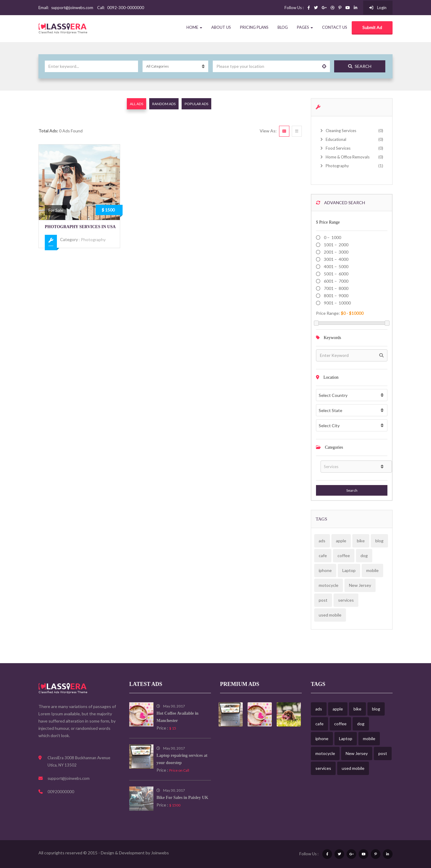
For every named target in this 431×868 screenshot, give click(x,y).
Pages (305, 27)
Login (378, 8)
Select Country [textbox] (333, 395)
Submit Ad (372, 27)
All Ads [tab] (137, 104)
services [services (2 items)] (346, 600)
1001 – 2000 (336, 245)
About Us (221, 27)
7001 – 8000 (336, 288)
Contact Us (335, 27)
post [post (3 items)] (323, 600)
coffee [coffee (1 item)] (344, 555)
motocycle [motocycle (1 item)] (329, 585)
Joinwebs (160, 853)
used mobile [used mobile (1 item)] (330, 615)
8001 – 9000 (336, 296)
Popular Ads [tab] (196, 104)
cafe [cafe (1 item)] (323, 555)
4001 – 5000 (336, 266)
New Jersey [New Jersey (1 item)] (360, 585)
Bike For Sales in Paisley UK (182, 798)
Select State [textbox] (331, 410)
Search (360, 66)
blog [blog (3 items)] (379, 541)
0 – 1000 (332, 237)
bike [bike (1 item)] (361, 541)
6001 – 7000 (336, 281)
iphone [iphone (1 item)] (325, 570)
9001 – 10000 (337, 303)
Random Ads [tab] (164, 104)
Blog (283, 27)
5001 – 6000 (336, 274)
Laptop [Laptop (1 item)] (349, 570)
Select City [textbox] (329, 426)
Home (194, 27)
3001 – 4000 (336, 259)
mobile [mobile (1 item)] (372, 570)
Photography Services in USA (80, 227)
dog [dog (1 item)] (364, 555)
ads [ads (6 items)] (322, 541)
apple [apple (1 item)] (341, 541)
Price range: (328, 313)
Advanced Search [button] (341, 203)
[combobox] (352, 395)
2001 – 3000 (336, 252)
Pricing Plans (254, 27)
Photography (93, 239)
